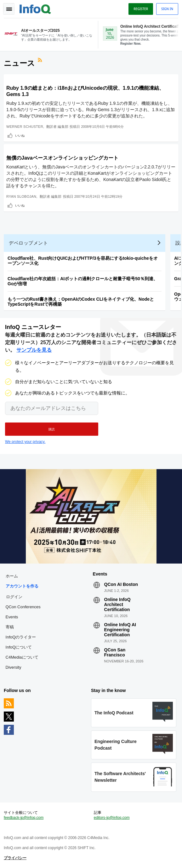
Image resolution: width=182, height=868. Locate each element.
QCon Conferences (23, 607)
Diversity (14, 667)
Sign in (167, 9)
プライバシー (15, 858)
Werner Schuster (25, 127)
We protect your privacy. (25, 442)
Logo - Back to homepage (35, 8)
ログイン (14, 597)
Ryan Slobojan (21, 196)
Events (12, 617)
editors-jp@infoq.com (112, 818)
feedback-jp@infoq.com (24, 818)
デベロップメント (28, 243)
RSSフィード (41, 61)
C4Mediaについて (22, 657)
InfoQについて (19, 647)
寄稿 (10, 627)
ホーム (12, 576)
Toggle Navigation (9, 9)
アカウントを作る (22, 586)
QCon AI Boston (121, 584)
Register (141, 9)
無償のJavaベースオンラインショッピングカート (62, 158)
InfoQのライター (21, 637)
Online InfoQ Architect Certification (117, 604)
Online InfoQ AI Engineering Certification (120, 630)
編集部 (63, 127)
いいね (20, 135)
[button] (52, 429)
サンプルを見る (34, 350)
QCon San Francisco (115, 652)
